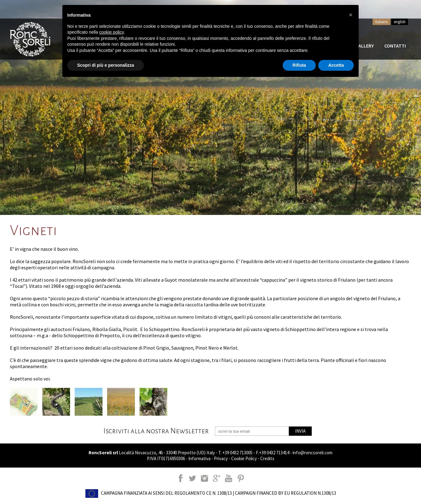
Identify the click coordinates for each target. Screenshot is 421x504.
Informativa (199, 458)
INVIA (300, 431)
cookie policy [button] (112, 32)
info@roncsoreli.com (313, 453)
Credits (267, 458)
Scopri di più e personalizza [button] (106, 65)
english (400, 22)
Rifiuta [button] (299, 65)
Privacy (221, 458)
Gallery (365, 46)
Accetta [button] (336, 65)
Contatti (395, 46)
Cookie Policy (244, 458)
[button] (351, 15)
